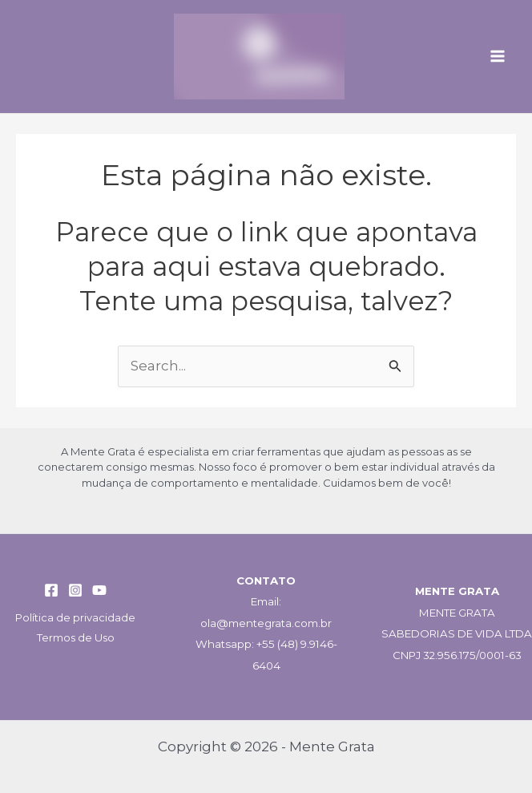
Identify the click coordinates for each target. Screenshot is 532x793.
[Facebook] (51, 590)
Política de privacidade (75, 617)
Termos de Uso (76, 637)
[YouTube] (99, 590)
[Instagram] (75, 590)
